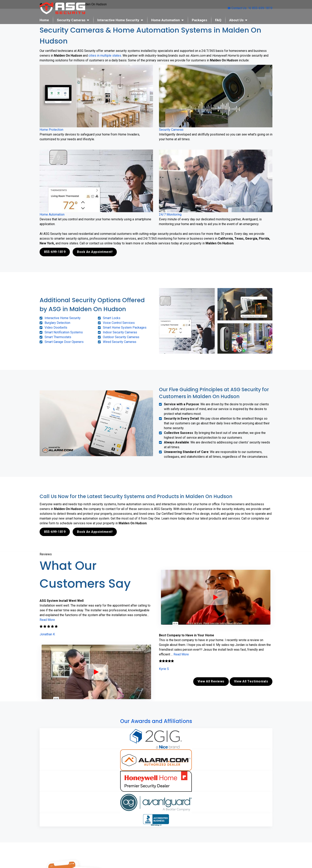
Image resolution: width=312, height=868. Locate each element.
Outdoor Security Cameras (121, 337)
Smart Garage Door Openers (64, 342)
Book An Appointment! (95, 252)
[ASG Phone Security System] (96, 672)
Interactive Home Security (118, 20)
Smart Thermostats (58, 337)
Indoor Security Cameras (120, 332)
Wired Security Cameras (120, 342)
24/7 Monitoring (170, 214)
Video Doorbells (56, 327)
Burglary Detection (57, 323)
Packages (199, 20)
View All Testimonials (251, 681)
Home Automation (166, 20)
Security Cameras (71, 20)
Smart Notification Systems (64, 332)
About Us (236, 20)
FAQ (218, 20)
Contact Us (237, 8)
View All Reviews (211, 681)
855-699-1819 (260, 8)
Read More (47, 619)
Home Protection (51, 130)
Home (44, 20)
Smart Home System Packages (125, 327)
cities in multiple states (105, 56)
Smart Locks (112, 318)
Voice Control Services (119, 323)
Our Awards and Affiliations (156, 720)
